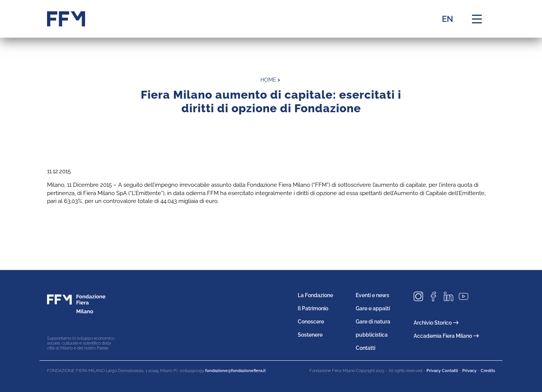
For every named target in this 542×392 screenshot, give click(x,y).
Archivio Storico (436, 323)
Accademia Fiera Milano (446, 336)
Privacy (469, 371)
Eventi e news (372, 295)
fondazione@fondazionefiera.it (235, 371)
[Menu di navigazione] (477, 19)
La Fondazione (315, 295)
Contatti (365, 348)
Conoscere (311, 322)
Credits (488, 371)
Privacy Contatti (442, 371)
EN (448, 19)
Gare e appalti (373, 308)
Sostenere (310, 335)
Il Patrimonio (313, 308)
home (268, 80)
